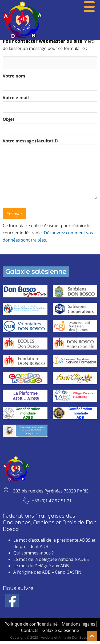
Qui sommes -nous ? (33, 553)
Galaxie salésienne (61, 630)
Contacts (29, 630)
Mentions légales (79, 624)
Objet (50, 125)
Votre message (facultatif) (50, 171)
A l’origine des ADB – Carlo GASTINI (48, 572)
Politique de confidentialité (31, 624)
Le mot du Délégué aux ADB (41, 566)
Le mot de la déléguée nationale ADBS (51, 559)
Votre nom (50, 82)
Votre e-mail (50, 104)
